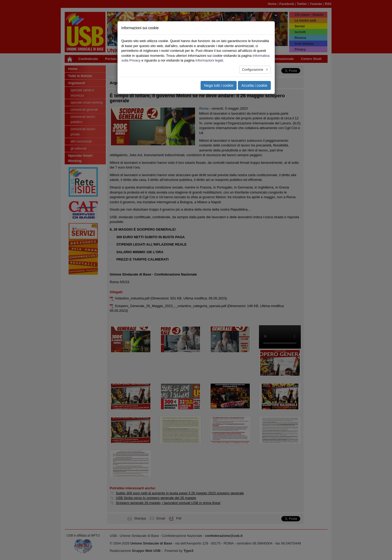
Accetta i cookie (254, 76)
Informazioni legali (209, 51)
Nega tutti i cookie (219, 76)
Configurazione (253, 60)
